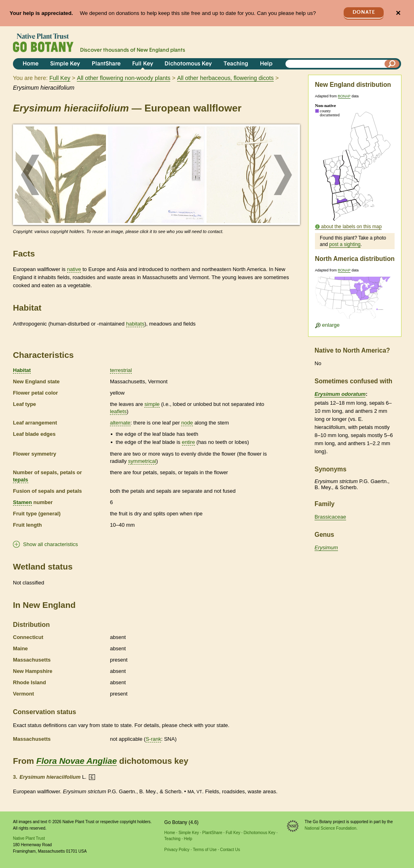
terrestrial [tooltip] (121, 370)
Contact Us (230, 850)
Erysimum (326, 547)
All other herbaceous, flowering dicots (225, 78)
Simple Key (65, 64)
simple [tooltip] (152, 404)
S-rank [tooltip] (153, 739)
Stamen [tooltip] (22, 502)
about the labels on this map (351, 227)
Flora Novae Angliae (77, 761)
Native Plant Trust (29, 838)
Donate (364, 12)
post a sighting (345, 244)
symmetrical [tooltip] (142, 461)
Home (31, 64)
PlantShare (106, 64)
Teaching (236, 64)
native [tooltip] (74, 269)
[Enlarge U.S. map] (355, 300)
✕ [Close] (398, 13)
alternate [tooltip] (120, 423)
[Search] (392, 64)
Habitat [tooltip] (22, 370)
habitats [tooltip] (135, 324)
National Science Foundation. (331, 828)
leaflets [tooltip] (118, 411)
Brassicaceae (330, 517)
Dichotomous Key (188, 64)
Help (266, 64)
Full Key (143, 64)
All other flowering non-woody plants (124, 78)
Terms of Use (205, 850)
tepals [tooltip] (21, 480)
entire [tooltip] (189, 442)
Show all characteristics (51, 544)
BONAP (344, 96)
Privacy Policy (177, 850)
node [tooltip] (187, 423)
